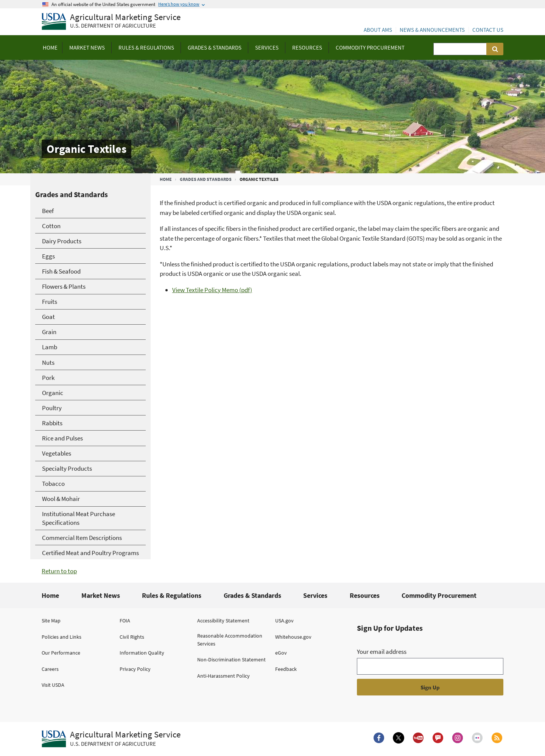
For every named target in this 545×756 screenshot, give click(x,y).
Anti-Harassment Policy (223, 676)
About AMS (378, 30)
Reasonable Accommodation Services (230, 640)
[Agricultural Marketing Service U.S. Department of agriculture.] (111, 739)
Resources (365, 595)
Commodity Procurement (439, 595)
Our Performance (61, 653)
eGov (281, 653)
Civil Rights (132, 637)
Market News (101, 595)
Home (166, 179)
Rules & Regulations (172, 595)
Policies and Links (62, 637)
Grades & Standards (252, 595)
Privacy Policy (135, 669)
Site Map (51, 621)
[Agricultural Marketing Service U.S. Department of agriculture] (111, 22)
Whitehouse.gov (293, 637)
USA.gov (284, 621)
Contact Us (488, 30)
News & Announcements (432, 30)
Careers (50, 669)
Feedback (286, 669)
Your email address (382, 652)
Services (315, 595)
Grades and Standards (206, 179)
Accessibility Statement (223, 621)
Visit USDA (53, 685)
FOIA (125, 621)
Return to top (59, 571)
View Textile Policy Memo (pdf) (212, 290)
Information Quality (142, 653)
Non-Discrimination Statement (231, 660)
